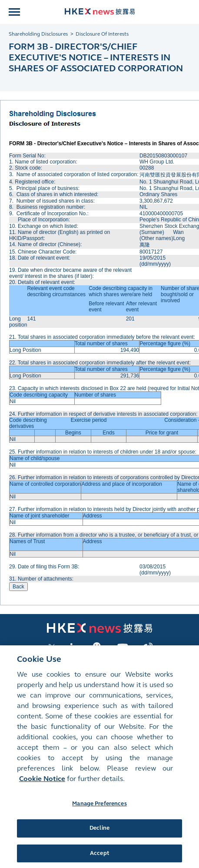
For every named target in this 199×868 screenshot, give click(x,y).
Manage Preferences (99, 809)
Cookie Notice (42, 784)
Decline (99, 833)
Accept (99, 858)
